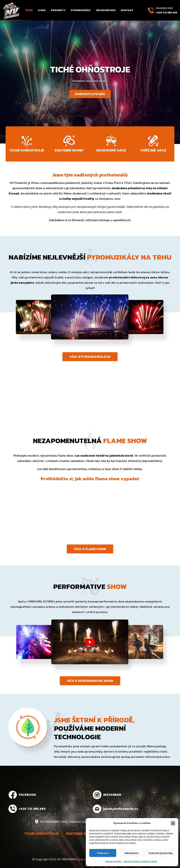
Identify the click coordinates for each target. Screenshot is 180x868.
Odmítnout (131, 853)
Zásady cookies (114, 861)
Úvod (29, 10)
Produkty (58, 10)
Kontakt (127, 10)
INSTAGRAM (112, 795)
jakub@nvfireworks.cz (121, 809)
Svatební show (80, 834)
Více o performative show (90, 681)
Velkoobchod (106, 10)
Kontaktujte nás (90, 94)
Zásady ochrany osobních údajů (140, 861)
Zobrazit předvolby (161, 853)
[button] (173, 823)
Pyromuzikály (81, 10)
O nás (42, 10)
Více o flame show (90, 549)
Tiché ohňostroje (42, 834)
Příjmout (103, 853)
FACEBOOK (28, 795)
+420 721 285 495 (166, 13)
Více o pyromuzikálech (90, 357)
